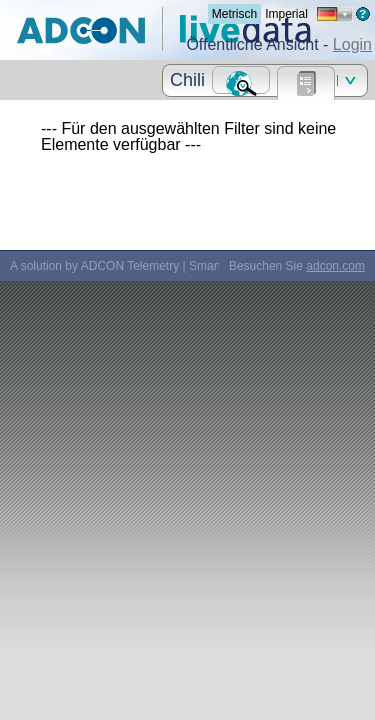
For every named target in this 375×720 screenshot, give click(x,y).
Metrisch (234, 14)
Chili (187, 80)
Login (352, 44)
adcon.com (335, 266)
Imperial (286, 14)
